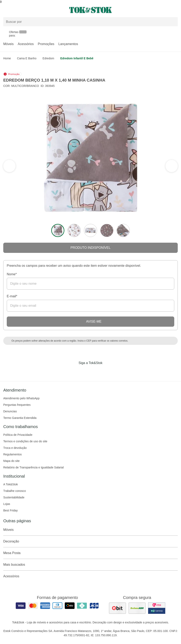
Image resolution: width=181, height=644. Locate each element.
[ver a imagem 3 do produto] (90, 230)
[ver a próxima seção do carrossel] (9, 166)
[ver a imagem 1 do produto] (58, 230)
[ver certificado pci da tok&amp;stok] (157, 608)
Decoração (90, 541)
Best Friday (11, 510)
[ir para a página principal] (90, 10)
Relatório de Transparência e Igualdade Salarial (34, 467)
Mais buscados (90, 565)
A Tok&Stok (11, 484)
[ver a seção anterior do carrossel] (172, 166)
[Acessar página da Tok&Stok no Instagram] (85, 371)
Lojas (7, 504)
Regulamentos (12, 454)
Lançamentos (68, 44)
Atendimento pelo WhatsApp (21, 398)
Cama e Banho (27, 58)
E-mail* (12, 296)
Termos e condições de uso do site (25, 441)
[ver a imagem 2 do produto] (74, 230)
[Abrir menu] (30, 10)
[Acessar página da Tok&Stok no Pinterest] (96, 371)
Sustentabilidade (14, 497)
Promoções (46, 44)
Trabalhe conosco (15, 491)
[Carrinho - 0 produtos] (175, 10)
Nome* (12, 274)
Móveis (8, 44)
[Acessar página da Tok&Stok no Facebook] (73, 371)
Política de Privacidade (18, 435)
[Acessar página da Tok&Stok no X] (108, 371)
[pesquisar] (173, 22)
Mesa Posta (90, 553)
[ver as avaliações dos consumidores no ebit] (117, 608)
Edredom (48, 58)
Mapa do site (11, 461)
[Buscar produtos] (90, 22)
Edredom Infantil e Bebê (77, 58)
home (7, 58)
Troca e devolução (15, 448)
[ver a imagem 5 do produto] (123, 230)
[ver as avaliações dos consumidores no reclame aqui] (137, 608)
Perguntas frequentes (17, 405)
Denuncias (10, 411)
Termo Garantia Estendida (20, 418)
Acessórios (26, 44)
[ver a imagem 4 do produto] (107, 230)
